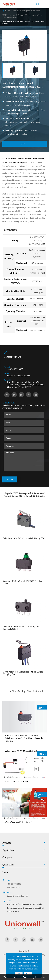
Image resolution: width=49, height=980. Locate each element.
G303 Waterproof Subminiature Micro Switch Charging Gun (23, 673)
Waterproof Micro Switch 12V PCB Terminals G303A (23, 582)
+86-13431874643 (14, 888)
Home (8, 11)
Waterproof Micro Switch (32, 11)
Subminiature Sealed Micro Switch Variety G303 (24, 538)
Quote (24, 144)
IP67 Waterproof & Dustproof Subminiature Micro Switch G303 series (22, 16)
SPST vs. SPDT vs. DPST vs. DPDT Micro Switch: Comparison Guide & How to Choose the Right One (24, 738)
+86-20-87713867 (15, 369)
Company (7, 857)
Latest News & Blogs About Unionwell (24, 691)
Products (16, 11)
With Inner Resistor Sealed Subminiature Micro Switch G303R (24, 23)
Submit (10, 480)
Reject (19, 973)
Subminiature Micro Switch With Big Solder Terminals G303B (22, 628)
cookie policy (22, 969)
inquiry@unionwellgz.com (19, 376)
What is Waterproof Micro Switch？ (19, 822)
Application (8, 850)
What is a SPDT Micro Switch (17, 781)
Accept (28, 973)
